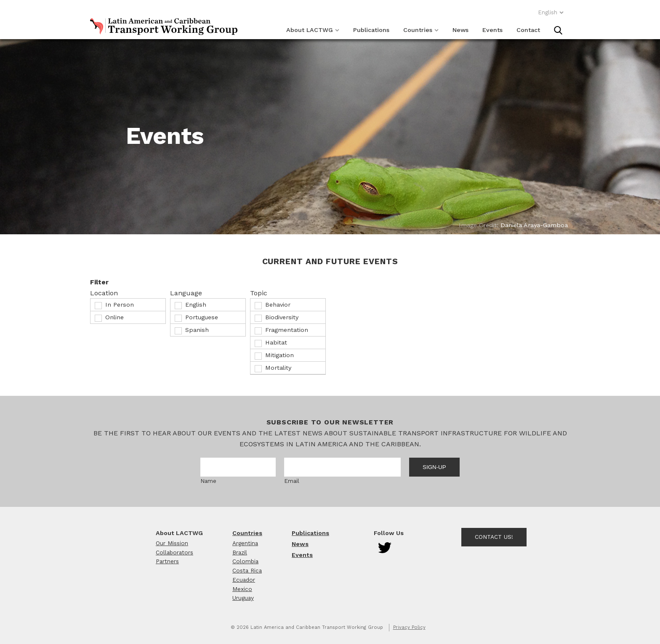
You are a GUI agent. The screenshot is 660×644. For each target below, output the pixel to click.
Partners (167, 561)
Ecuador (244, 580)
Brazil (240, 552)
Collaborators (174, 552)
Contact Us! (494, 537)
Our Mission (172, 543)
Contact (528, 30)
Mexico (242, 589)
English (551, 12)
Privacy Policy (409, 627)
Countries (421, 30)
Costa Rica (247, 570)
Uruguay (243, 598)
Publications (371, 30)
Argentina (245, 543)
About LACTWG (313, 30)
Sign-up (434, 467)
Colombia (245, 561)
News (460, 30)
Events (492, 30)
